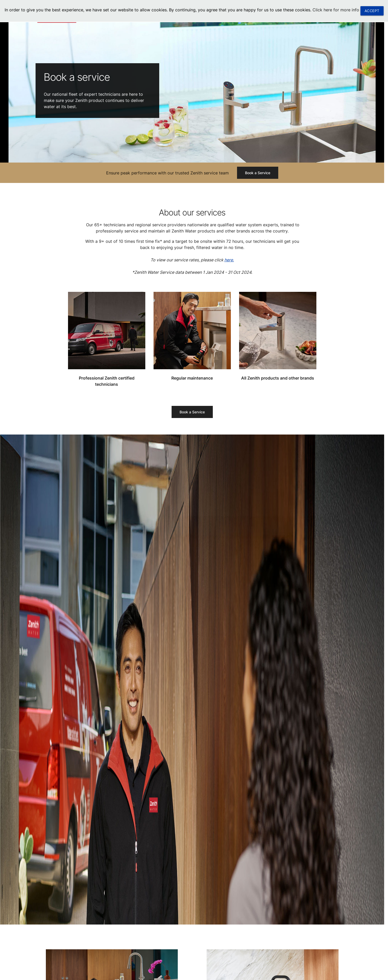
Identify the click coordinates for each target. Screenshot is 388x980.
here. (229, 260)
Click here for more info (336, 10)
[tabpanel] (192, 92)
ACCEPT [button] (372, 11)
